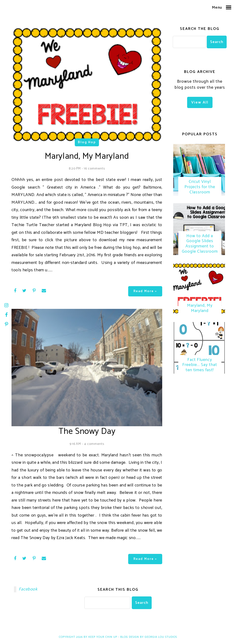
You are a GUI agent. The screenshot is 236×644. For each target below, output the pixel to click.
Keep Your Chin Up (103, 637)
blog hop (87, 142)
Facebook (28, 589)
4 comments (94, 444)
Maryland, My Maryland (200, 309)
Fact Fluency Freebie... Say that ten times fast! (200, 366)
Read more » (145, 291)
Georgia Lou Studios (161, 637)
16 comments (94, 169)
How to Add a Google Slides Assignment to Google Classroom (200, 244)
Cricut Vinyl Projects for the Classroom (200, 187)
